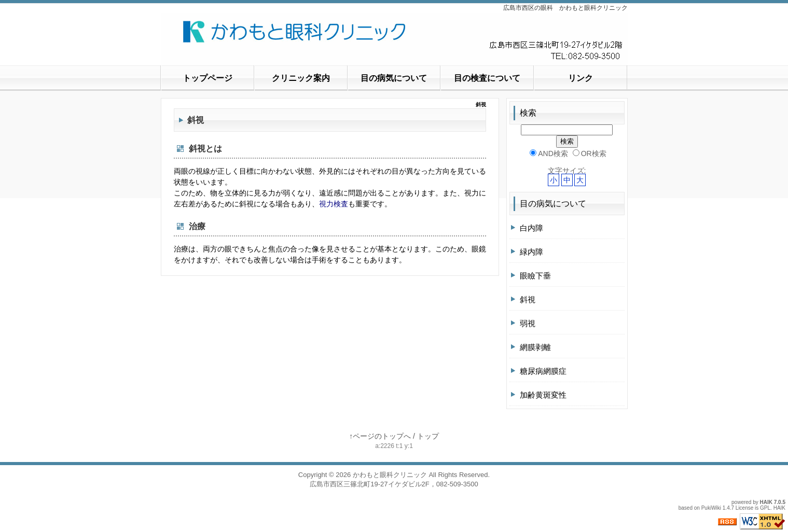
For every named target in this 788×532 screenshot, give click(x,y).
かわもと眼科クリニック (390, 475)
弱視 (528, 323)
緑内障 (531, 252)
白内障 (531, 228)
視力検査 (334, 204)
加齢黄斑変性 (543, 395)
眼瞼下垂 (535, 276)
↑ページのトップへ (380, 436)
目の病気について (553, 204)
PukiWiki (711, 508)
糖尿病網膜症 (543, 371)
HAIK (766, 502)
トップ (428, 436)
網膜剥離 (535, 347)
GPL (765, 508)
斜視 (528, 299)
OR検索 (590, 153)
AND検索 (549, 153)
